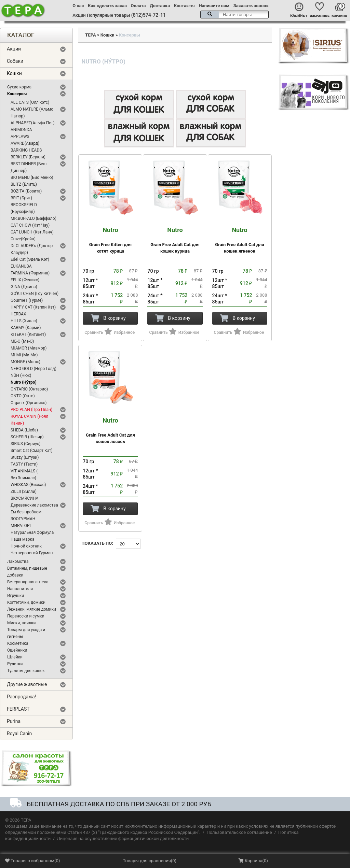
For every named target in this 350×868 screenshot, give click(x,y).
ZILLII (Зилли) (24, 492)
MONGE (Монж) (25, 362)
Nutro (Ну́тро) (24, 382)
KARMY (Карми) (26, 328)
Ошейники (17, 650)
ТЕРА (90, 35)
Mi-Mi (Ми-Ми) (24, 355)
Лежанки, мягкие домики (32, 609)
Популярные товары (109, 15)
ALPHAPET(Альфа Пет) (33, 123)
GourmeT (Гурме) (27, 300)
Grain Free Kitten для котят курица (110, 240)
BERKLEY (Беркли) (28, 157)
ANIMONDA (21, 130)
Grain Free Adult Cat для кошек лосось (110, 431)
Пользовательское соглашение (239, 832)
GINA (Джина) (24, 287)
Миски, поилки (21, 623)
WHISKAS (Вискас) (28, 485)
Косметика (18, 643)
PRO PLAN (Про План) (31, 410)
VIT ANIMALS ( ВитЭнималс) (24, 474)
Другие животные (27, 684)
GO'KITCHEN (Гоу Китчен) (35, 294)
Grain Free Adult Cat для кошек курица (175, 240)
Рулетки (15, 664)
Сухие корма (19, 87)
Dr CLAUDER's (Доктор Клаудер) (32, 249)
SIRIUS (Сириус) (26, 444)
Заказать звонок (251, 6)
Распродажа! (21, 697)
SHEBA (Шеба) (24, 430)
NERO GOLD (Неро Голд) (33, 369)
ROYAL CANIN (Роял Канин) (29, 420)
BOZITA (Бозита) (26, 191)
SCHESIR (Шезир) (27, 437)
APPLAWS (20, 137)
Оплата (138, 6)
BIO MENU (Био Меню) (32, 177)
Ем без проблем (26, 512)
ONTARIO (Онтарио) (29, 389)
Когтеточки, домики (26, 602)
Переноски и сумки (26, 616)
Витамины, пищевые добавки (27, 572)
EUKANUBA (21, 266)
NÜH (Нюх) (21, 375)
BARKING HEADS (26, 150)
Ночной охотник (26, 546)
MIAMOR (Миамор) (29, 348)
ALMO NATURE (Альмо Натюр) (32, 113)
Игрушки (16, 596)
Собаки (15, 61)
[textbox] (234, 15)
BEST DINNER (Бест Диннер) (29, 167)
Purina (14, 721)
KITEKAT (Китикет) (28, 335)
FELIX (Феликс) (25, 280)
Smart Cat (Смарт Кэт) (32, 451)
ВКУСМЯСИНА (24, 498)
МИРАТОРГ (21, 526)
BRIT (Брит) (21, 198)
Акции (79, 15)
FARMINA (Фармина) (30, 273)
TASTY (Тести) (24, 464)
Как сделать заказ (107, 6)
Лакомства (18, 561)
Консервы (17, 94)
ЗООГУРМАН (23, 519)
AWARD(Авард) (25, 143)
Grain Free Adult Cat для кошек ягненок (240, 240)
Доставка (160, 6)
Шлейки (15, 657)
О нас (78, 6)
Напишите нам (214, 6)
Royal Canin (19, 734)
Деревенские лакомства (34, 505)
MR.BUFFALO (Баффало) (33, 218)
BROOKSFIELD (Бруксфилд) (24, 208)
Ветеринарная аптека (28, 582)
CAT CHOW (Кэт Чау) (30, 225)
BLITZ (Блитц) (24, 184)
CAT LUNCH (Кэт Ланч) (32, 232)
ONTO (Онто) (23, 396)
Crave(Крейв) (23, 239)
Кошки (14, 73)
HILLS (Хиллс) (24, 321)
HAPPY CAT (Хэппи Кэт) (33, 307)
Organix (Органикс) (29, 403)
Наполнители (20, 589)
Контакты (184, 6)
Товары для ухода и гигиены (26, 633)
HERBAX (18, 314)
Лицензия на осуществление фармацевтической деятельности (123, 838)
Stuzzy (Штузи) (25, 457)
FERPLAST (18, 709)
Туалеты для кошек (26, 671)
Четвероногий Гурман (32, 553)
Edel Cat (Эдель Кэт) (30, 259)
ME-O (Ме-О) (22, 341)
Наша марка (22, 539)
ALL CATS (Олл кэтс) (30, 102)
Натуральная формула (32, 532)
